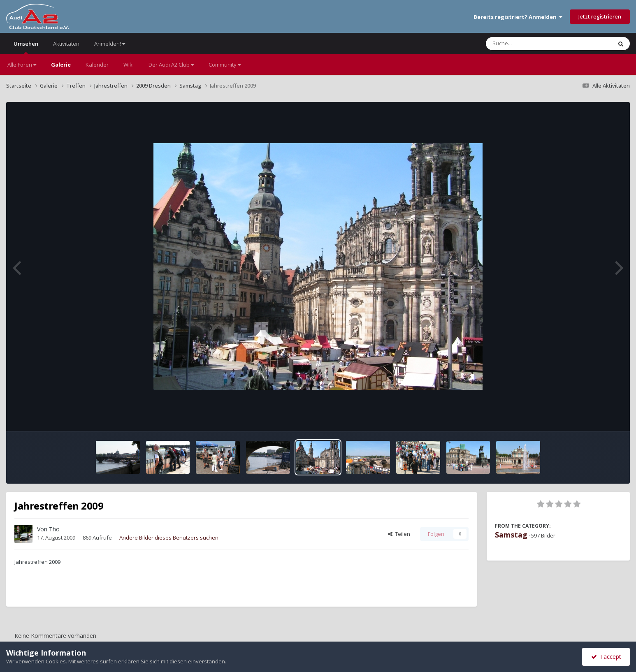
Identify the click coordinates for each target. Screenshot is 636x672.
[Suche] (532, 44)
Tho (54, 529)
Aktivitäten (66, 44)
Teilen (399, 534)
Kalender (97, 65)
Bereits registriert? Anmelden (518, 17)
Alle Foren (22, 65)
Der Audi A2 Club (171, 65)
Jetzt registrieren (600, 16)
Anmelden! (110, 44)
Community (225, 65)
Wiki (129, 65)
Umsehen (26, 47)
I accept (606, 657)
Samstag (511, 535)
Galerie (61, 65)
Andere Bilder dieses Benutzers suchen (169, 538)
